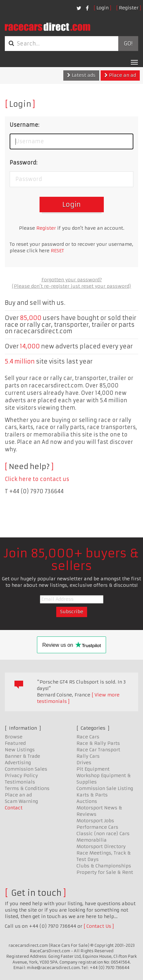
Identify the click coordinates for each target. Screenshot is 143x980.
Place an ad (120, 75)
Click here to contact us (37, 479)
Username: (24, 125)
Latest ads (81, 75)
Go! (128, 44)
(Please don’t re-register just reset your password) (71, 286)
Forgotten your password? (72, 280)
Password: (23, 163)
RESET (57, 251)
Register (129, 8)
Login (103, 8)
